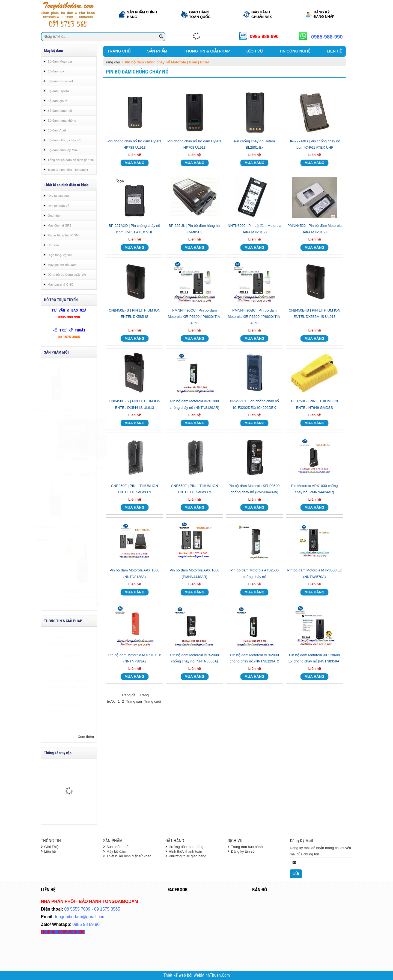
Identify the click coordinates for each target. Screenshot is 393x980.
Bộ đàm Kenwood (60, 81)
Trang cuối (153, 701)
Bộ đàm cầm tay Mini (62, 150)
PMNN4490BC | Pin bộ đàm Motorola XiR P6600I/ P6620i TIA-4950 (255, 317)
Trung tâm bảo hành (247, 847)
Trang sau (134, 701)
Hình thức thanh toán (185, 851)
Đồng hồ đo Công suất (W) (67, 275)
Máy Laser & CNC (60, 284)
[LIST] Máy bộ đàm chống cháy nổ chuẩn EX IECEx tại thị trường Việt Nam (69, 700)
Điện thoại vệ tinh (60, 255)
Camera (53, 245)
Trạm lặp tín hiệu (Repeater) (68, 170)
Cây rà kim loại (58, 196)
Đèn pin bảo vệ (58, 206)
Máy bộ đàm (116, 851)
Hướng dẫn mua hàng (186, 847)
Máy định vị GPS (59, 225)
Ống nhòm (55, 215)
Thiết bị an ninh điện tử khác (129, 856)
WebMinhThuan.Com (212, 975)
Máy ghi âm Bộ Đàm (62, 265)
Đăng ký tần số (243, 851)
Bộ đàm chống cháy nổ (64, 140)
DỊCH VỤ (254, 51)
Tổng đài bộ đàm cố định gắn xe (71, 160)
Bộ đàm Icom (57, 71)
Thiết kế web (175, 975)
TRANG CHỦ (119, 51)
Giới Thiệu (52, 847)
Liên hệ (50, 851)
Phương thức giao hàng (187, 856)
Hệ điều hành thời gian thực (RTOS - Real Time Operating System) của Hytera (65, 676)
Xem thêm (86, 737)
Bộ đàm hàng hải (60, 111)
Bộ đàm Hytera (58, 91)
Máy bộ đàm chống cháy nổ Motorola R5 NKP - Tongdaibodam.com (69, 598)
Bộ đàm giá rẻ (58, 101)
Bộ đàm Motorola (60, 61)
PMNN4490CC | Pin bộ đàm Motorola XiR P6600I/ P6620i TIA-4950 (195, 317)
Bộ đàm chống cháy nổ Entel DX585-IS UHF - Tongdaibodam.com (69, 533)
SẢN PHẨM (157, 51)
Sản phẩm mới (118, 847)
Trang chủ (112, 62)
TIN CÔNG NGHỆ (295, 51)
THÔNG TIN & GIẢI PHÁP (207, 51)
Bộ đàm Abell (57, 130)
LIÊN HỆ (334, 51)
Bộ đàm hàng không (62, 120)
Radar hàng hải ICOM (63, 235)
